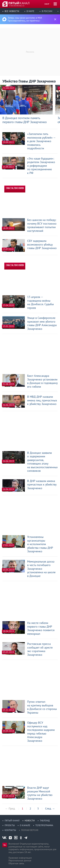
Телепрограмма (44, 825)
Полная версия (30, 830)
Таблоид (45, 821)
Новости (30, 821)
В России (47, 11)
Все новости (12, 11)
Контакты (10, 830)
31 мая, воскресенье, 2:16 (17, 6)
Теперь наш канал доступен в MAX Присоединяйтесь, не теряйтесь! (25, 19)
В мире (30, 11)
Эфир (47, 4)
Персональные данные (20, 860)
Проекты (10, 825)
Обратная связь (16, 863)
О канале (25, 825)
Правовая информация (20, 858)
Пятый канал (12, 821)
